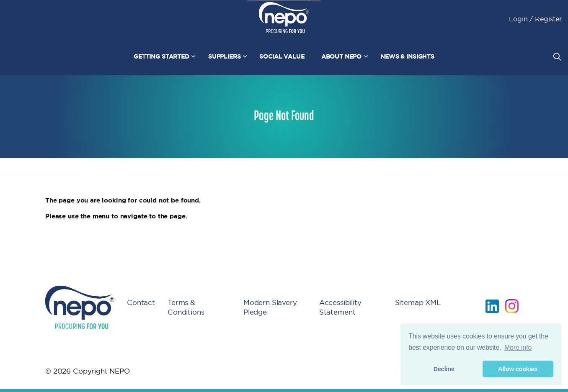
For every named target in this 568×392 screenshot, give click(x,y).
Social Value (282, 56)
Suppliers (225, 56)
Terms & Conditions (186, 307)
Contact (141, 302)
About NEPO (342, 56)
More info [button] (518, 347)
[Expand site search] (557, 56)
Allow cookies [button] (518, 369)
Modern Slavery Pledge (270, 307)
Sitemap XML (418, 302)
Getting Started (161, 56)
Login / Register (535, 19)
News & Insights (407, 56)
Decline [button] (444, 369)
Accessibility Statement (340, 307)
